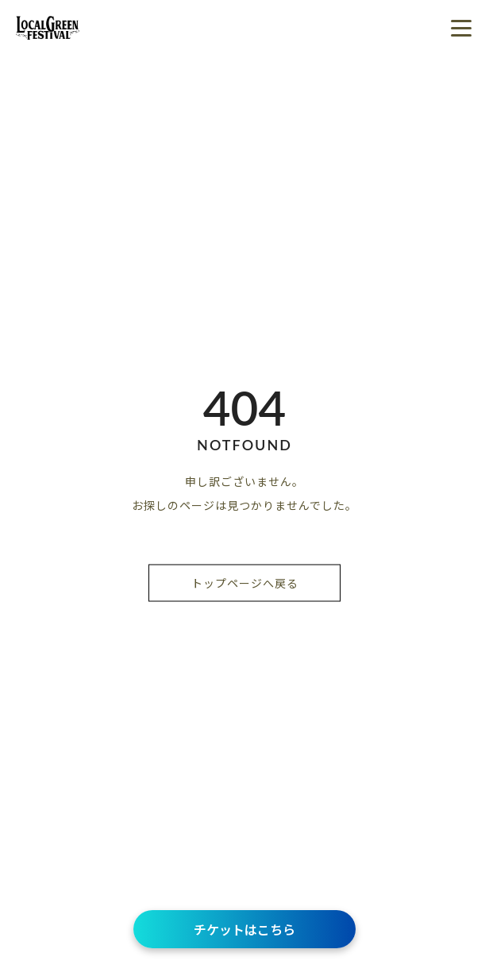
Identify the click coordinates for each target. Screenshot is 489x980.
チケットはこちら (244, 929)
